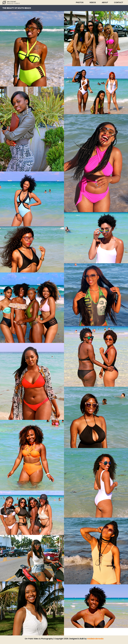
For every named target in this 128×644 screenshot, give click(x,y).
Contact (118, 2)
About (105, 2)
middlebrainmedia (95, 639)
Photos (80, 2)
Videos (93, 2)
